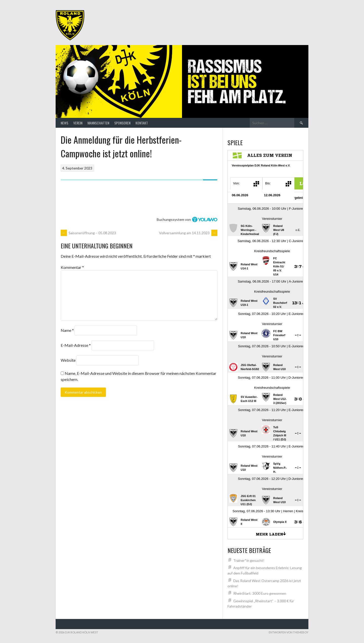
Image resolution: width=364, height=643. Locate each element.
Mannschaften (98, 123)
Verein (78, 123)
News (64, 123)
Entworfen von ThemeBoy (289, 632)
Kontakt (142, 123)
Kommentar (72, 267)
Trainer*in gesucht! (249, 560)
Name (67, 330)
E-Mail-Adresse (76, 345)
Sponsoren (122, 123)
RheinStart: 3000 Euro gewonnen (260, 593)
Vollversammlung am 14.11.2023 (188, 233)
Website (68, 360)
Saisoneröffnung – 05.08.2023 (88, 233)
